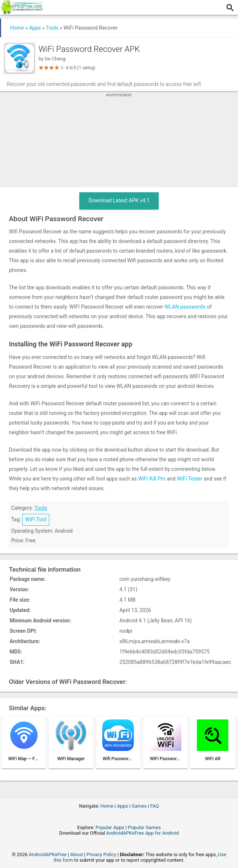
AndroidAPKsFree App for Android (142, 833)
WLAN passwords (185, 307)
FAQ (154, 806)
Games (139, 806)
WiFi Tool (36, 519)
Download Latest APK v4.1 (119, 200)
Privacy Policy (102, 854)
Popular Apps (110, 827)
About (77, 854)
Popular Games (144, 827)
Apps (35, 28)
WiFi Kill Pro (152, 479)
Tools (52, 28)
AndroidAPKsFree (48, 854)
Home (17, 28)
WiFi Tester (190, 479)
